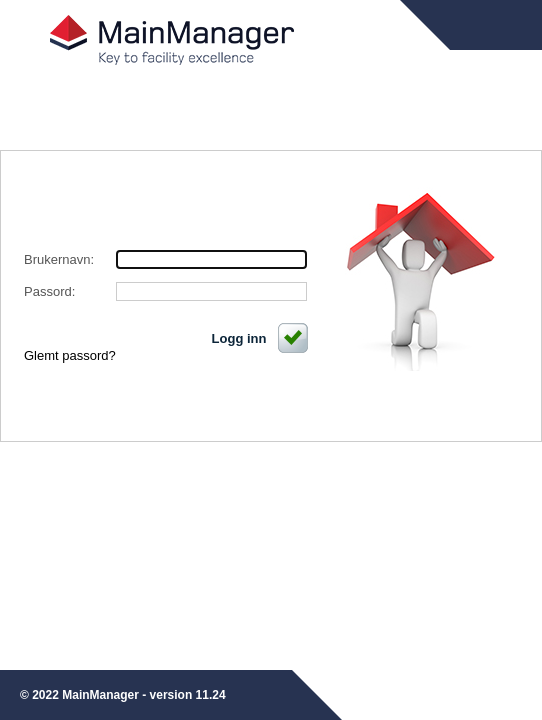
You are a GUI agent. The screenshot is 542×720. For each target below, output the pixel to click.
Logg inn (261, 338)
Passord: (49, 291)
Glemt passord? (70, 355)
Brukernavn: (59, 259)
